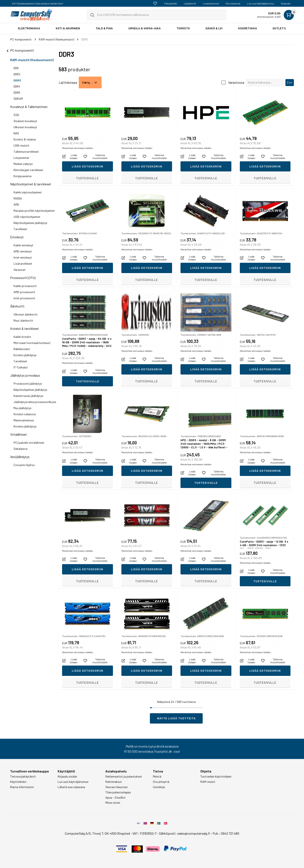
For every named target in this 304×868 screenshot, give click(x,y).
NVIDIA (18, 198)
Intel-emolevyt (23, 257)
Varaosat (20, 270)
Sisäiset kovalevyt (25, 121)
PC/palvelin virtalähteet (29, 443)
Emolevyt (17, 237)
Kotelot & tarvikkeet (24, 328)
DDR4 (17, 86)
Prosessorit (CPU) (23, 278)
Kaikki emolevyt (23, 245)
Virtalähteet (18, 434)
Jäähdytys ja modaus (25, 375)
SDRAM (18, 99)
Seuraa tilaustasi (116, 787)
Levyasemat (21, 158)
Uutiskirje (159, 787)
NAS (16, 133)
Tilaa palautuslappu (118, 792)
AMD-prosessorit (24, 292)
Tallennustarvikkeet (26, 152)
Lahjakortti (190, 3)
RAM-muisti (208, 782)
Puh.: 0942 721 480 (226, 833)
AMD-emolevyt (23, 251)
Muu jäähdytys (22, 408)
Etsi (290, 82)
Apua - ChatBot (115, 798)
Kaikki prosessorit (25, 286)
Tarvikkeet (20, 229)
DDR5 (17, 92)
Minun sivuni (113, 803)
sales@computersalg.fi (194, 833)
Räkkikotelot (22, 349)
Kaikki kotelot (22, 337)
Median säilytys (23, 164)
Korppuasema (22, 176)
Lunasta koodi (211, 3)
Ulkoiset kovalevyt (25, 127)
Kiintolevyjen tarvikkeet (28, 170)
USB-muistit (21, 145)
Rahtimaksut (114, 782)
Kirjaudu (286, 3)
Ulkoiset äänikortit (26, 314)
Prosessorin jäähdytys (28, 383)
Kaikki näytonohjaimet (28, 192)
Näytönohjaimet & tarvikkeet (31, 184)
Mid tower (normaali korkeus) (32, 343)
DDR (16, 68)
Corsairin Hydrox (24, 465)
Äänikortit (17, 306)
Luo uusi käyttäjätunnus (261, 3)
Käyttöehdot (18, 782)
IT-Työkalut (21, 367)
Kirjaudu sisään (67, 776)
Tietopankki (170, 3)
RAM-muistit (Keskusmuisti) (32, 60)
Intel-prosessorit (24, 298)
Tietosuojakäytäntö (23, 776)
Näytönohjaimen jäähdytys (30, 223)
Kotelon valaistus (25, 414)
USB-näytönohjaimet (27, 217)
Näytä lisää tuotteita (176, 718)
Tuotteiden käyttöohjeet (216, 776)
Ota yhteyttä (161, 782)
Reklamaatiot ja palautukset (124, 776)
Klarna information (22, 787)
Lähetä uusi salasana (71, 787)
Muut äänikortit (23, 320)
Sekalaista (20, 449)
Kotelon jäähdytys (25, 355)
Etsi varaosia (233, 3)
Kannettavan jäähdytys (28, 396)
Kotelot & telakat (25, 139)
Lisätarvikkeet (23, 263)
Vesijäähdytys (20, 457)
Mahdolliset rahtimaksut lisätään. (78, 169)
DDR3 (17, 80)
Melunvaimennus (24, 420)
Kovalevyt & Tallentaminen (29, 107)
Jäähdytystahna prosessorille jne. (35, 402)
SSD (16, 115)
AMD (16, 204)
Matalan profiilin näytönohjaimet (34, 211)
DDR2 (17, 74)
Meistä (157, 776)
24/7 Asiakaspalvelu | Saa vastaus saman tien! (37, 3)
